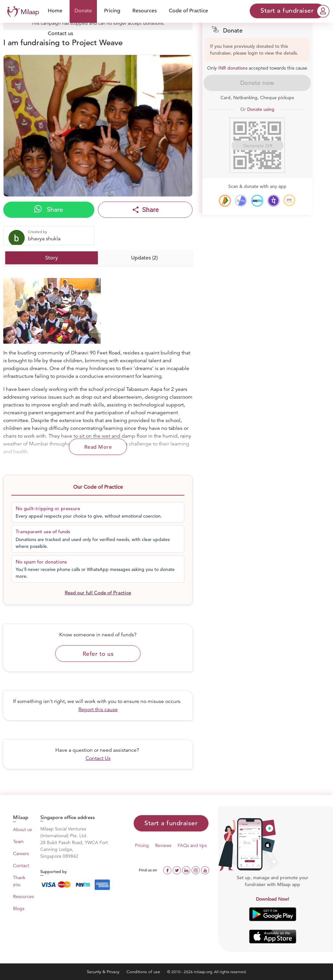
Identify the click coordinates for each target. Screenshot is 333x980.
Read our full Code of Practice (98, 593)
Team (18, 841)
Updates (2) (144, 258)
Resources (145, 11)
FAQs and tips (192, 845)
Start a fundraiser (171, 823)
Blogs (19, 908)
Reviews (163, 845)
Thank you (19, 881)
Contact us (60, 33)
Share (49, 209)
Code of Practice (188, 11)
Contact (21, 866)
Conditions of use (144, 972)
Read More (98, 447)
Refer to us (98, 654)
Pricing (112, 11)
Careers (21, 854)
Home (55, 11)
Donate (83, 11)
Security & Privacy (104, 972)
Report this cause (98, 709)
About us (22, 829)
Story (52, 258)
